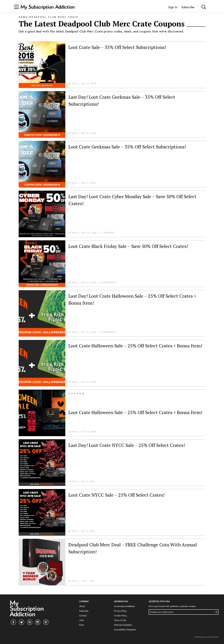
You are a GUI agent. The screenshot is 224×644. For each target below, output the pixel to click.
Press (82, 625)
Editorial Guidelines (123, 625)
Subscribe (187, 7)
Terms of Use (120, 620)
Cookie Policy (120, 615)
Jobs (81, 620)
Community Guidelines (124, 606)
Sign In (172, 7)
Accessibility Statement (124, 629)
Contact (83, 615)
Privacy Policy (120, 611)
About (82, 606)
